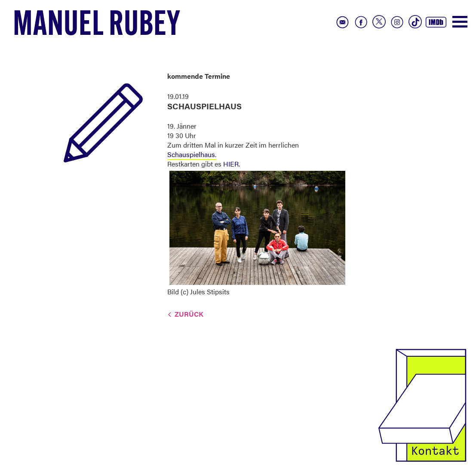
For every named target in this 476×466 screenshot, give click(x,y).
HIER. (232, 164)
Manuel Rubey (97, 26)
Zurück (189, 314)
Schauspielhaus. (192, 154)
